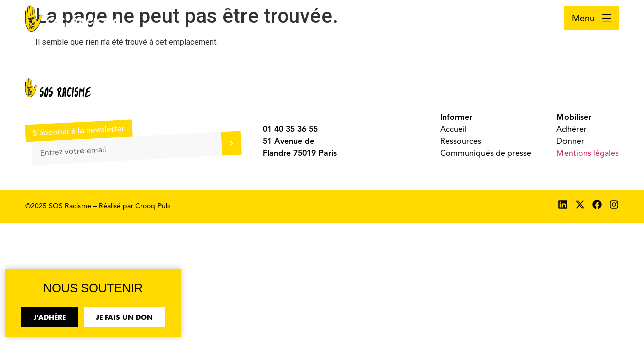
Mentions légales (588, 153)
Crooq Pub (153, 206)
